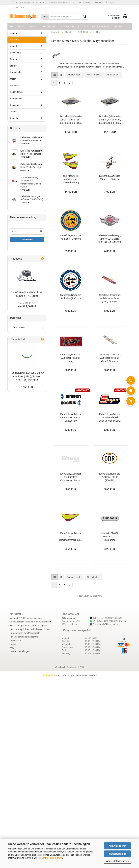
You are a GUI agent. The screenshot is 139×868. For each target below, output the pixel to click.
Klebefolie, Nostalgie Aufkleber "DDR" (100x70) (110, 477)
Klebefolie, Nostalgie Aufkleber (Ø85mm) (71, 237)
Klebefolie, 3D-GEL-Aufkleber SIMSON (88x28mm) (110, 537)
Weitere (118, 27)
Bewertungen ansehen (86, 675)
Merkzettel (18, 7)
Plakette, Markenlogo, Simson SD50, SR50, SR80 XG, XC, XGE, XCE (110, 239)
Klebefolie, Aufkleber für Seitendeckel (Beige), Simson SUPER (110, 417)
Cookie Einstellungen (20, 651)
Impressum (15, 640)
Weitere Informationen (117, 861)
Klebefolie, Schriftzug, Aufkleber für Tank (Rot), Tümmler (110, 298)
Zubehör (14, 118)
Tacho (13, 112)
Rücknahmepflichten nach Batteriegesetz (29, 626)
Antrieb (13, 33)
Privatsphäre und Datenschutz (24, 637)
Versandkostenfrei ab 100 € (61, 2)
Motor (13, 79)
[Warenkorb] (131, 401)
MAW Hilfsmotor (70, 27)
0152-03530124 (111, 621)
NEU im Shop (17, 27)
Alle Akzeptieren (118, 846)
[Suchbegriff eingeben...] (45, 17)
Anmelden (27, 240)
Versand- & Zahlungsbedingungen (26, 618)
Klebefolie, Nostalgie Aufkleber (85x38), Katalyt (71, 358)
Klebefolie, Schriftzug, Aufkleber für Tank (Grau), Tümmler (110, 358)
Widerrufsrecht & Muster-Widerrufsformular (30, 622)
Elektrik (14, 66)
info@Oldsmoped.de (109, 624)
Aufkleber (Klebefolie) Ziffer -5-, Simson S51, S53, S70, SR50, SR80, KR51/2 (110, 120)
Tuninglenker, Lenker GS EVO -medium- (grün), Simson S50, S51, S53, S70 (27, 377)
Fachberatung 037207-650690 (29, 2)
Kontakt (86, 2)
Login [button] (110, 2)
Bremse (14, 59)
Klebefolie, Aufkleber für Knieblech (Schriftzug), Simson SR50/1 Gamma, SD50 (71, 477)
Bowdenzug (16, 53)
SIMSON (32, 27)
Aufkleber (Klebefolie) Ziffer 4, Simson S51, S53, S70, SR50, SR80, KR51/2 (71, 120)
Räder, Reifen (16, 92)
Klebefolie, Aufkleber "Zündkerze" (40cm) (110, 178)
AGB (12, 648)
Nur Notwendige (118, 854)
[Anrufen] (131, 380)
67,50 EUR (27, 387)
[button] (98, 2)
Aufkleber (15, 40)
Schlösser (15, 105)
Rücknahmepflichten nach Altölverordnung (30, 629)
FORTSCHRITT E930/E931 (97, 27)
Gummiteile (15, 72)
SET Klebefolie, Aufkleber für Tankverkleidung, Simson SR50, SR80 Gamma (71, 179)
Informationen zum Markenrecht (25, 633)
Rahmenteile (16, 99)
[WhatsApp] (131, 391)
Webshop (59, 667)
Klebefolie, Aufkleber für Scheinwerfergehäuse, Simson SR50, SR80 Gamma (71, 537)
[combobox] (74, 75)
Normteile (15, 85)
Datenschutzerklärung (52, 858)
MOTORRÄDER (48, 27)
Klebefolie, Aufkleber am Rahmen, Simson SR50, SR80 (71, 417)
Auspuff (14, 46)
